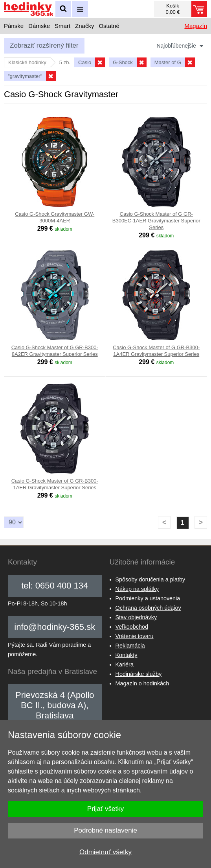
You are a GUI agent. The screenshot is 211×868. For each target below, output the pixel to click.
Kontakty (127, 655)
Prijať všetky (105, 809)
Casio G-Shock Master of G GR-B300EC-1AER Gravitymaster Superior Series (156, 221)
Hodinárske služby (139, 674)
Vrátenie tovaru (135, 636)
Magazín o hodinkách (142, 683)
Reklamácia (130, 646)
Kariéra (125, 664)
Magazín (196, 26)
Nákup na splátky (137, 589)
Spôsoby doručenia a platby (150, 579)
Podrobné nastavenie (105, 830)
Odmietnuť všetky (105, 852)
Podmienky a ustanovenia (148, 598)
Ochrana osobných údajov (148, 608)
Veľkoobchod (132, 627)
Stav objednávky (136, 617)
